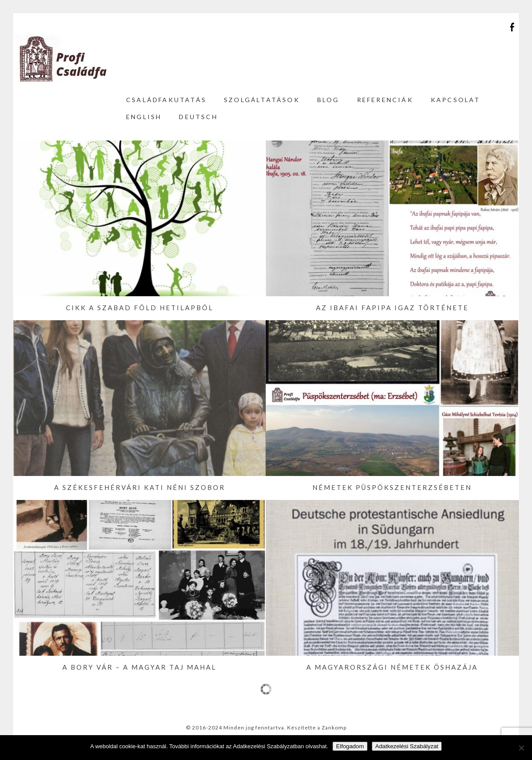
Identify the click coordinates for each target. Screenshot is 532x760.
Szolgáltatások (262, 100)
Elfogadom (350, 746)
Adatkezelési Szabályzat (407, 746)
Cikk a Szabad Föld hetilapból (140, 308)
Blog (328, 100)
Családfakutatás (166, 100)
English (144, 117)
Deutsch (198, 117)
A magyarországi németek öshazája (392, 667)
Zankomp (334, 727)
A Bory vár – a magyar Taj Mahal (139, 667)
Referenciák (385, 100)
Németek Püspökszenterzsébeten (392, 487)
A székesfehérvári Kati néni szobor (140, 487)
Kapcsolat (456, 100)
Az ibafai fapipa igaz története (392, 308)
